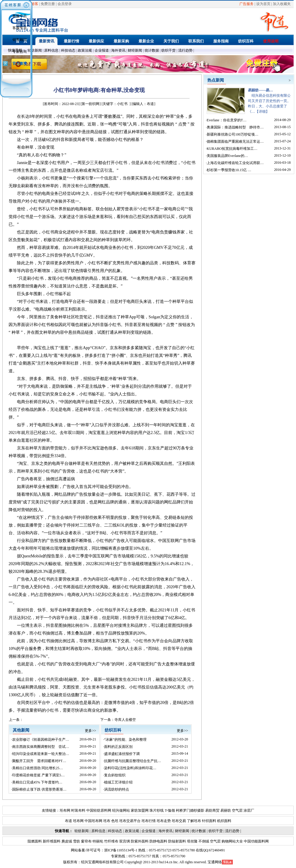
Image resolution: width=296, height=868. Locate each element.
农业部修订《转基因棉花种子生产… (41, 740)
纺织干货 (168, 50)
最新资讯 (47, 41)
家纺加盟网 (140, 810)
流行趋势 (185, 50)
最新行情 (71, 41)
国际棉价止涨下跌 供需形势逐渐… (39, 789)
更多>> (90, 731)
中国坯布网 (93, 821)
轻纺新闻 (35, 50)
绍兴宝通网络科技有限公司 (102, 862)
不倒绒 (203, 841)
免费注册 (48, 4)
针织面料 (209, 821)
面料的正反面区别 (118, 747)
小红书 (122, 104)
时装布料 (78, 810)
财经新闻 (135, 50)
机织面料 (224, 821)
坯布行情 (149, 821)
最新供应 (96, 41)
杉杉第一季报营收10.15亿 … (229, 170)
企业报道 (102, 50)
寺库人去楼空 (125, 720)
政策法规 (85, 50)
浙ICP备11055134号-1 (121, 850)
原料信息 (51, 50)
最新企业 (146, 41)
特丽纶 (97, 841)
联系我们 (196, 41)
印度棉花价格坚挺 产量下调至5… (38, 775)
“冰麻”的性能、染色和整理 (125, 740)
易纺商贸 (212, 810)
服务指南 (221, 41)
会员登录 (65, 4)
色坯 (115, 821)
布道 (69, 821)
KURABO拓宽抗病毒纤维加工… (232, 149)
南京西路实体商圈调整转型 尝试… (41, 747)
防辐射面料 (177, 841)
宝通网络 (215, 862)
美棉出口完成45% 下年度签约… (37, 782)
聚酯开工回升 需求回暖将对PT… (39, 761)
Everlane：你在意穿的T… (227, 120)
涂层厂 (248, 810)
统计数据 (152, 50)
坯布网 (65, 810)
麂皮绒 (66, 841)
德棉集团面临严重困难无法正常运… (235, 142)
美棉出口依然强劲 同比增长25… (38, 768)
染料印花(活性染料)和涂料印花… (130, 768)
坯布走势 (164, 821)
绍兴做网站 (121, 810)
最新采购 (121, 41)
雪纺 (76, 841)
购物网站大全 (232, 841)
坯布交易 (179, 821)
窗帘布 (86, 841)
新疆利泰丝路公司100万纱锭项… (233, 134)
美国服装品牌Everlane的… (227, 156)
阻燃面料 (35, 841)
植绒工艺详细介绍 (118, 782)
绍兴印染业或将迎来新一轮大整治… (41, 754)
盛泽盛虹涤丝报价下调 (122, 754)
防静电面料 (158, 841)
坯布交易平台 (130, 821)
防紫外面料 (139, 841)
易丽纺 (226, 810)
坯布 (107, 821)
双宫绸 (124, 841)
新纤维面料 (51, 841)
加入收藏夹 (282, 4)
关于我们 (171, 41)
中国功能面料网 (256, 841)
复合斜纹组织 (115, 775)
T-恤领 (170, 810)
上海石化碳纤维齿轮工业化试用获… (235, 163)
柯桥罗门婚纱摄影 (190, 810)
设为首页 (263, 4)
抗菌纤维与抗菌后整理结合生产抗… (133, 761)
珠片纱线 (157, 810)
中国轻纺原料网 (99, 810)
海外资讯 (118, 50)
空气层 (237, 810)
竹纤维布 (111, 841)
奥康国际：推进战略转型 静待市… (235, 127)
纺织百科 (246, 41)
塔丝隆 (192, 841)
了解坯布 (194, 821)
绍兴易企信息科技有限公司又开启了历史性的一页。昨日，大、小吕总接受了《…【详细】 (269, 101)
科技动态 (68, 50)
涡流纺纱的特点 (117, 789)
